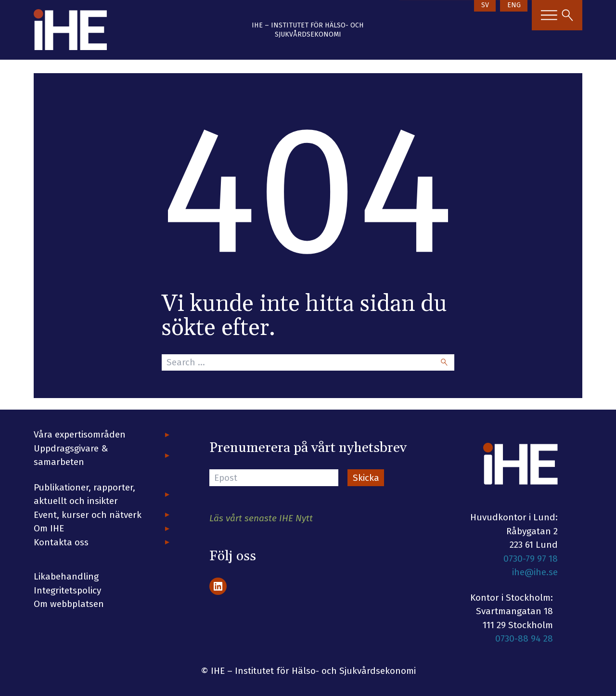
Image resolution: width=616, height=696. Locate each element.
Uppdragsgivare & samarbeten (71, 455)
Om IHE (49, 528)
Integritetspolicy (67, 590)
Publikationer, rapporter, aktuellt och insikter (84, 494)
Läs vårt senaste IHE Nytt (261, 518)
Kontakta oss (61, 542)
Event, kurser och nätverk (88, 515)
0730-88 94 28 (524, 638)
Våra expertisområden (80, 434)
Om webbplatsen (69, 604)
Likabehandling (66, 576)
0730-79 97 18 (531, 559)
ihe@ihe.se (535, 572)
